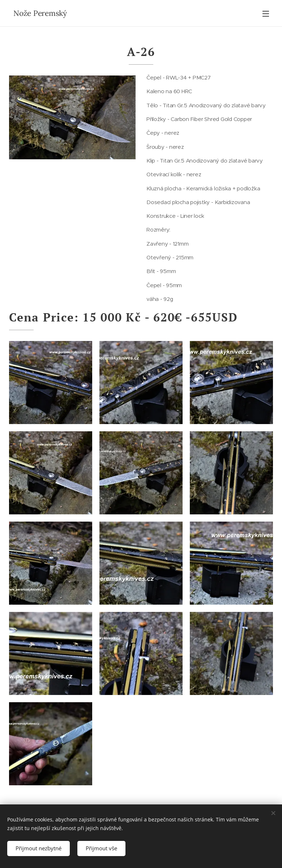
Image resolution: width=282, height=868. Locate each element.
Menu (266, 14)
